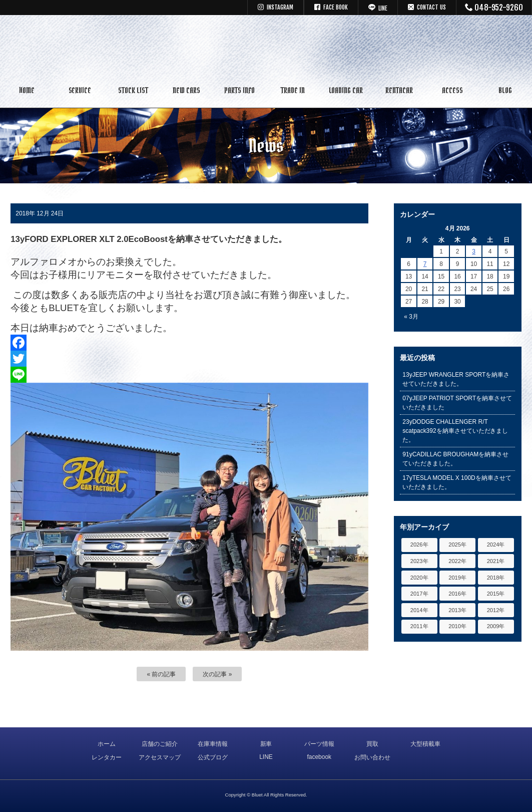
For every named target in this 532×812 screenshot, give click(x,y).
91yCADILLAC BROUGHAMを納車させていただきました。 (455, 459)
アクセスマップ (160, 757)
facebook (319, 757)
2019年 (457, 578)
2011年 (419, 626)
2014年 (419, 610)
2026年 (419, 545)
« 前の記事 (161, 674)
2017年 (419, 594)
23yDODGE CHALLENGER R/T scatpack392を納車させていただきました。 (455, 431)
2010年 (457, 626)
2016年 (457, 594)
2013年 (457, 610)
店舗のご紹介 (160, 744)
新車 (266, 744)
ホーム (107, 744)
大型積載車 (425, 744)
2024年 (496, 545)
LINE (266, 757)
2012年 (496, 610)
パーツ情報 (319, 744)
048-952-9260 (494, 8)
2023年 (419, 561)
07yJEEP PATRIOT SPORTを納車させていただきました (457, 403)
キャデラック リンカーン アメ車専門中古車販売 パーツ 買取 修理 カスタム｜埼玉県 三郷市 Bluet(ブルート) (266, 48)
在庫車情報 (213, 744)
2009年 (496, 626)
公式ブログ (213, 757)
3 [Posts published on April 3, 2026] (474, 251)
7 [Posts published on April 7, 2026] (425, 264)
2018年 (496, 578)
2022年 (457, 561)
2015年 (496, 594)
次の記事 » (217, 674)
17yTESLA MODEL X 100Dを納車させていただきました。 (457, 482)
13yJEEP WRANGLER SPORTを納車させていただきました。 (456, 379)
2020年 (419, 578)
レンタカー (107, 757)
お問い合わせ (372, 757)
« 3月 (411, 317)
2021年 (496, 561)
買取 (372, 744)
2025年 (457, 545)
